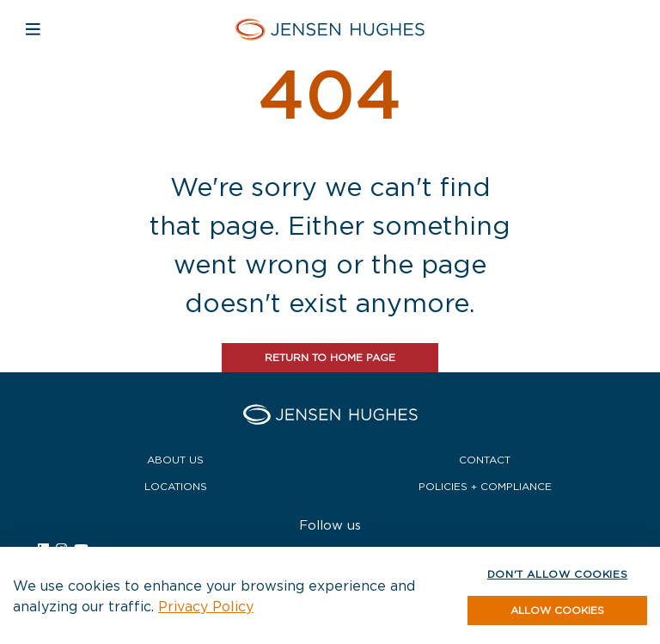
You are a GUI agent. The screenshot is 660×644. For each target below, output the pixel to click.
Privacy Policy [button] (206, 606)
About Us (175, 460)
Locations (176, 486)
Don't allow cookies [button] (557, 574)
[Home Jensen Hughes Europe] (330, 29)
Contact (485, 460)
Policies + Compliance (485, 486)
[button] (557, 610)
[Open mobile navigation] (33, 29)
